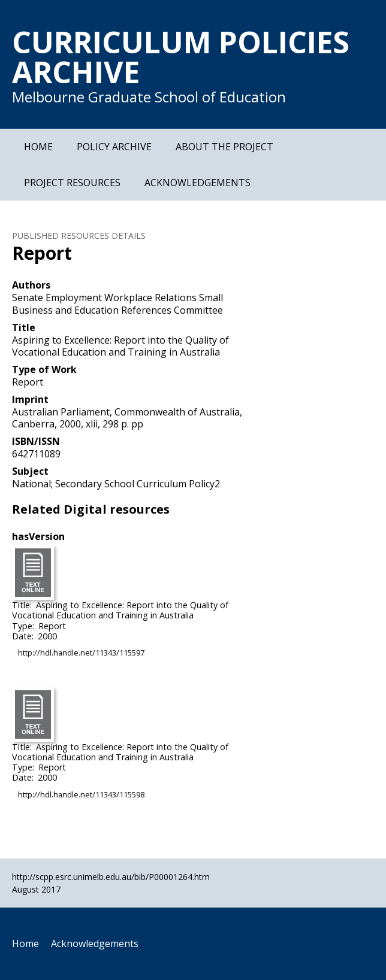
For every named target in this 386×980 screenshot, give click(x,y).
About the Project (224, 147)
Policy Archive (114, 147)
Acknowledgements (197, 183)
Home (38, 147)
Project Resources (72, 183)
